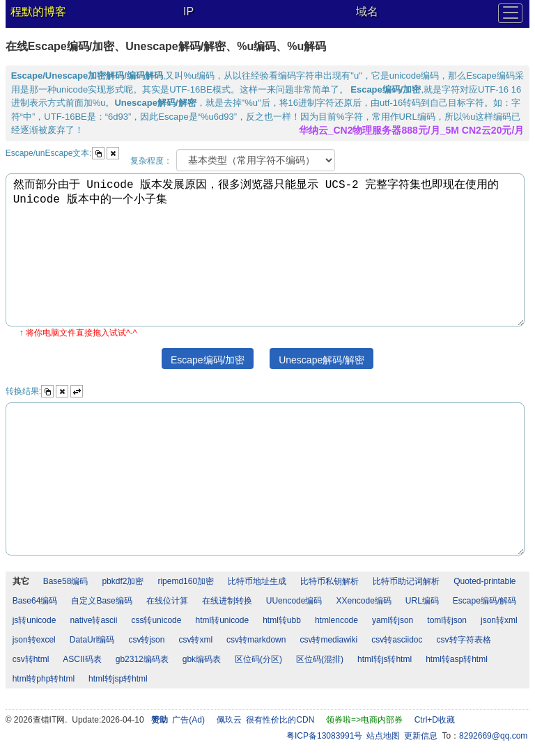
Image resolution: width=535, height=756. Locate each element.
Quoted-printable (484, 581)
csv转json (146, 640)
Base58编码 (66, 581)
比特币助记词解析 (406, 581)
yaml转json (393, 620)
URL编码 (422, 601)
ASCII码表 (82, 659)
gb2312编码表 (142, 659)
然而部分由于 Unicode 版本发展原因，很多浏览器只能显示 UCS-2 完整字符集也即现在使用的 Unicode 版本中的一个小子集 (265, 250)
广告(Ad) (188, 720)
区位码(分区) (258, 659)
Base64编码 (35, 601)
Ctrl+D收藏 (435, 720)
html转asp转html (457, 659)
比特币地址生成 (257, 581)
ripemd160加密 (186, 581)
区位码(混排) (320, 659)
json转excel (34, 640)
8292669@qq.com (493, 736)
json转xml (499, 620)
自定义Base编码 (101, 601)
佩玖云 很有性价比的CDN (266, 720)
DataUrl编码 (92, 640)
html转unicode (222, 620)
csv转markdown (256, 640)
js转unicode (34, 620)
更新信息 (421, 736)
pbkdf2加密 (123, 581)
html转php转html (44, 679)
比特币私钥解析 (329, 581)
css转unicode (156, 620)
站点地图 (383, 736)
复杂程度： (151, 161)
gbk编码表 (202, 659)
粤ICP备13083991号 (324, 736)
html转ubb (282, 620)
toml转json (447, 620)
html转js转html (385, 659)
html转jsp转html (118, 679)
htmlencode (336, 620)
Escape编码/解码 (484, 601)
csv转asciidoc (397, 640)
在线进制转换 (227, 601)
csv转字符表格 (464, 640)
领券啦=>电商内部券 (364, 720)
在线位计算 (167, 601)
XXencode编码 (363, 601)
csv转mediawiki (328, 640)
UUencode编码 (294, 601)
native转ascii (93, 620)
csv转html (31, 659)
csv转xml (195, 640)
